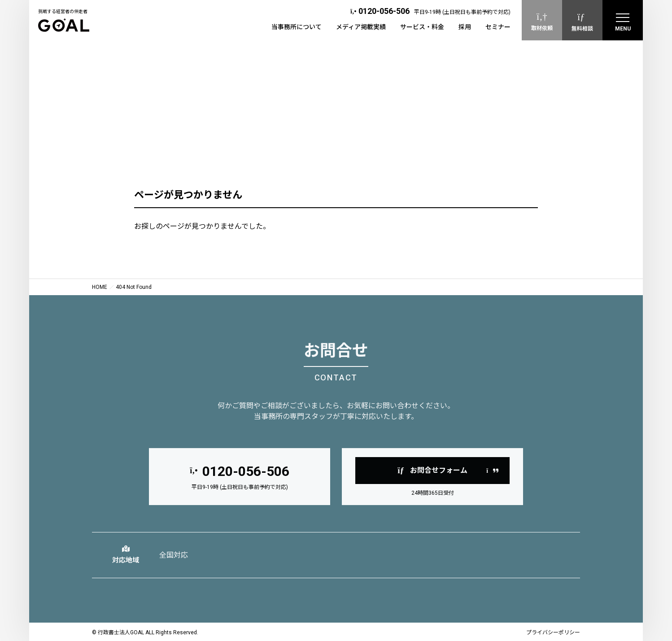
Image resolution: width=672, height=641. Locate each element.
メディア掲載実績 (361, 27)
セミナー (498, 27)
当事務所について (297, 27)
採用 (465, 27)
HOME (100, 287)
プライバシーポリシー (553, 632)
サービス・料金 (422, 27)
